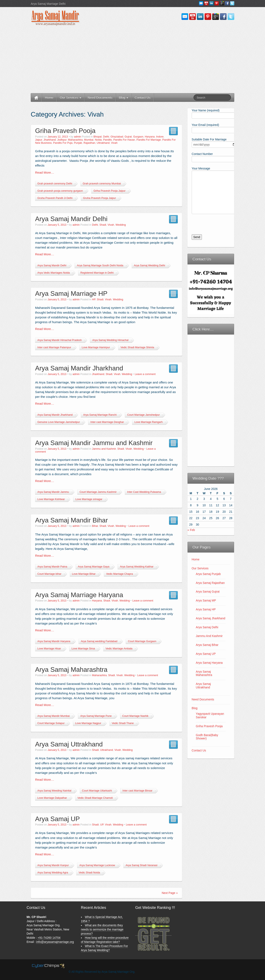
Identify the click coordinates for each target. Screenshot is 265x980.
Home (49, 97)
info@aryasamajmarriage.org (55, 942)
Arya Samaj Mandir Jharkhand (79, 368)
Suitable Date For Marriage (211, 142)
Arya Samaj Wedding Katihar (137, 567)
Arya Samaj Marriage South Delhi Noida (100, 265)
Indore (160, 137)
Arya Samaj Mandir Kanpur (53, 865)
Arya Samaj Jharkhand (211, 618)
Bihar (95, 526)
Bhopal (98, 137)
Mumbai (89, 140)
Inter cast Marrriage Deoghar (107, 422)
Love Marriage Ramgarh (148, 422)
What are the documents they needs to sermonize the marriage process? (102, 929)
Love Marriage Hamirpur (96, 347)
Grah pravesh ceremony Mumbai (102, 184)
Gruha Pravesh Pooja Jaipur (99, 198)
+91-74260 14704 (49, 938)
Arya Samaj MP (206, 600)
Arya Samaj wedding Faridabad (99, 641)
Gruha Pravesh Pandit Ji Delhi (55, 198)
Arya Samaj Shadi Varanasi (142, 865)
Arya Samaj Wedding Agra (53, 873)
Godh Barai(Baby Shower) (207, 737)
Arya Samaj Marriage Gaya (94, 567)
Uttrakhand (103, 143)
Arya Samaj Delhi (207, 627)
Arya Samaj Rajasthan (210, 583)
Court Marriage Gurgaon (142, 641)
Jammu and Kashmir (104, 449)
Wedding (121, 225)
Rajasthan (89, 143)
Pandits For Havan (124, 140)
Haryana (150, 137)
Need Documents (100, 97)
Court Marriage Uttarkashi (97, 791)
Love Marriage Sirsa (83, 649)
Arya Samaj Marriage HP (71, 293)
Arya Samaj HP (206, 609)
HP (94, 299)
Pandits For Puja (63, 143)
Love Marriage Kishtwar (51, 499)
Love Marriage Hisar (49, 649)
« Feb (191, 530)
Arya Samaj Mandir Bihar (71, 520)
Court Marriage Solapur (51, 723)
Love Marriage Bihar (84, 574)
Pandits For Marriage (149, 140)
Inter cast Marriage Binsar (137, 791)
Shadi (103, 225)
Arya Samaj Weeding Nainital (54, 791)
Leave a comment (145, 374)
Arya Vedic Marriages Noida (54, 273)
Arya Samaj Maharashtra (71, 670)
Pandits (108, 140)
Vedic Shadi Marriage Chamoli (95, 798)
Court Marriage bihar (49, 574)
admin (77, 137)
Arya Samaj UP (57, 819)
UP (102, 825)
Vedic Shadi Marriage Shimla (137, 347)
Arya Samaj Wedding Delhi (150, 265)
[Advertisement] (132, 60)
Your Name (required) (211, 113)
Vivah (114, 143)
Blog (123, 97)
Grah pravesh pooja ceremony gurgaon (60, 191)
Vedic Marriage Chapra (120, 574)
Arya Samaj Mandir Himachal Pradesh (60, 340)
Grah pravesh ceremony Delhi (55, 184)
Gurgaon (138, 137)
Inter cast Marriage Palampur (54, 347)
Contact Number (211, 157)
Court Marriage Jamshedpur (143, 415)
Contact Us (142, 97)
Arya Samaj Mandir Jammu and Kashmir (94, 443)
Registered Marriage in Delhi (97, 273)
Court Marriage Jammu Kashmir (98, 492)
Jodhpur (62, 140)
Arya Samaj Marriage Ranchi (100, 415)
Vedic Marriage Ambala (119, 649)
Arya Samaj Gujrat (208, 592)
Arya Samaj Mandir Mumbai (53, 716)
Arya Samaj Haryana (209, 663)
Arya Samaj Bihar (207, 645)
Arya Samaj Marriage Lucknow (97, 865)
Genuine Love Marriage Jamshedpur (59, 422)
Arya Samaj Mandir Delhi (71, 219)
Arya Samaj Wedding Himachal (110, 340)
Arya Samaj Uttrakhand (69, 744)
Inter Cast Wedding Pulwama (144, 492)
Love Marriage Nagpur (88, 723)
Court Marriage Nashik (135, 716)
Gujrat (128, 137)
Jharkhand (50, 140)
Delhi (106, 137)
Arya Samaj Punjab (208, 574)
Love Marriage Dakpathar (52, 798)
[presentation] (219, 226)
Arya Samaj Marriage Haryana (79, 595)
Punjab (78, 143)
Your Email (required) (211, 128)
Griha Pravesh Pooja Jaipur (109, 191)
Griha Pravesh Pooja (65, 131)
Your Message (211, 181)
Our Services (71, 97)
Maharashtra (75, 140)
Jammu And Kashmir (209, 636)
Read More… (45, 172)
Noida (98, 140)
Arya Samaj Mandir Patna (52, 567)
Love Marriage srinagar (89, 499)
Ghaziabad (117, 137)
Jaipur (39, 140)
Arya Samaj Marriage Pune (96, 716)
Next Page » (170, 893)
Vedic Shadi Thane (123, 723)
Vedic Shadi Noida (89, 873)
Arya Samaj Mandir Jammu (53, 492)
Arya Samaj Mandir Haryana (54, 641)
